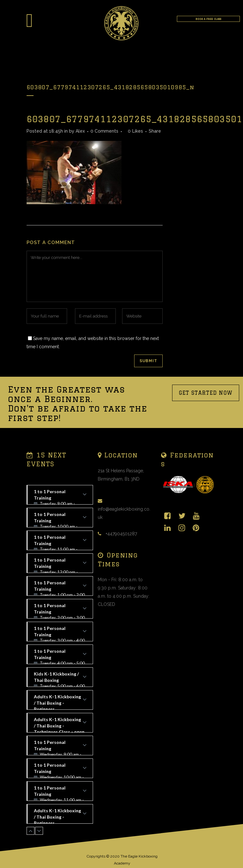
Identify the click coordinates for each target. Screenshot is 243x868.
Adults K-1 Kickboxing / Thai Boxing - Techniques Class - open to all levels (60, 725)
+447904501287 (121, 534)
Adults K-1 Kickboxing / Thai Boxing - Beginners (60, 702)
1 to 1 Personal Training (60, 497)
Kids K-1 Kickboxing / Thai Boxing (60, 679)
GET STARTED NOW (206, 393)
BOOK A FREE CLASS (208, 19)
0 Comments (104, 131)
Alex (80, 131)
